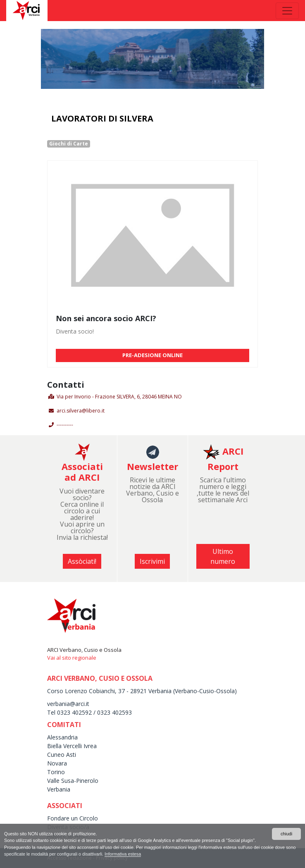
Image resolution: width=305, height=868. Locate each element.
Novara (57, 763)
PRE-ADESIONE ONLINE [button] (152, 355)
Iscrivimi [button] (152, 561)
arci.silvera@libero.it (81, 411)
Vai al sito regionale (72, 658)
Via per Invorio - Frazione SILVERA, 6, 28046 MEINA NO (119, 397)
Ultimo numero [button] (223, 556)
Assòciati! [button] (82, 561)
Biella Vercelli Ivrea (72, 746)
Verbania (59, 789)
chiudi (286, 834)
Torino (56, 772)
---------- (65, 425)
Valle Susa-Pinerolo (73, 781)
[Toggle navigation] (287, 11)
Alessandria (62, 737)
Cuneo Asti (62, 755)
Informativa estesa (123, 854)
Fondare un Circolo (73, 818)
